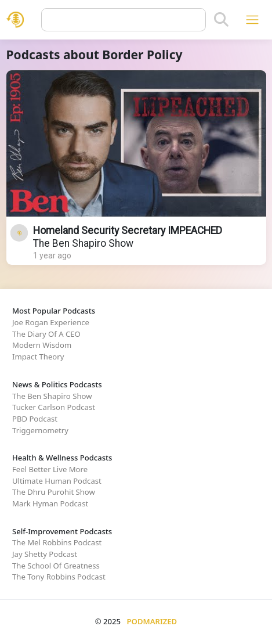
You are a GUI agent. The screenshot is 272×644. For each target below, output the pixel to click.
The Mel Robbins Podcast (57, 542)
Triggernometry (40, 430)
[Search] (221, 20)
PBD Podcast (35, 419)
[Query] (124, 20)
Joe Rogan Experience (51, 322)
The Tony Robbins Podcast (59, 577)
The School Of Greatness (56, 566)
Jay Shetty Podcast (45, 554)
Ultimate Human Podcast (57, 481)
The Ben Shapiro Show (83, 243)
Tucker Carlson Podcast (54, 407)
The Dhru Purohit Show (54, 492)
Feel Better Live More (50, 469)
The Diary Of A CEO (46, 334)
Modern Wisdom (42, 345)
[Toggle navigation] (252, 19)
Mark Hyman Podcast (50, 503)
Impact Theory (38, 357)
